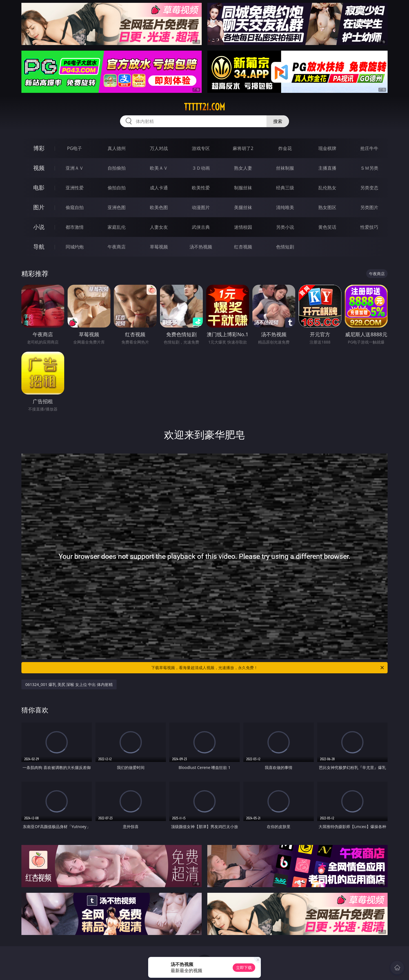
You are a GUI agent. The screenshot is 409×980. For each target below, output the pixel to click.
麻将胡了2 (243, 148)
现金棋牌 (327, 148)
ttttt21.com (204, 107)
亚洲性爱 (75, 188)
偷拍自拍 (117, 188)
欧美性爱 (201, 188)
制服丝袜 (243, 188)
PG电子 (75, 148)
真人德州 (117, 148)
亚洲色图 (117, 207)
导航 (39, 247)
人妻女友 (159, 227)
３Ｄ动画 (201, 168)
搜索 (278, 121)
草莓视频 (159, 247)
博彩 (39, 148)
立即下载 (244, 967)
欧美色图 (159, 207)
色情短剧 (285, 247)
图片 (39, 207)
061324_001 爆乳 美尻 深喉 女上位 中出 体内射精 (69, 684)
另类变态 (369, 188)
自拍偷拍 (117, 168)
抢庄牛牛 (369, 148)
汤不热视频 (201, 247)
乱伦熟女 (327, 188)
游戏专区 (201, 148)
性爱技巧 (369, 227)
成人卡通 (159, 188)
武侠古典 (201, 227)
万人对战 (159, 148)
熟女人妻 (243, 168)
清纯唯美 (285, 207)
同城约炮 (75, 247)
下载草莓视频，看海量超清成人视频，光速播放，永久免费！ (268, 668)
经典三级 (285, 188)
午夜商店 (117, 247)
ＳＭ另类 (369, 168)
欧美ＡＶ (159, 168)
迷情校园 (243, 227)
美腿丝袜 (243, 207)
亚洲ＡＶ (75, 168)
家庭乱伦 (117, 227)
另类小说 (285, 227)
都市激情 (75, 227)
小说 (39, 227)
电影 (39, 188)
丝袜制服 (285, 168)
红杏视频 (243, 247)
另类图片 (369, 207)
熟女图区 (327, 207)
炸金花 (285, 148)
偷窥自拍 (75, 207)
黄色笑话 (327, 227)
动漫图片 (201, 207)
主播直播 (327, 168)
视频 (39, 168)
